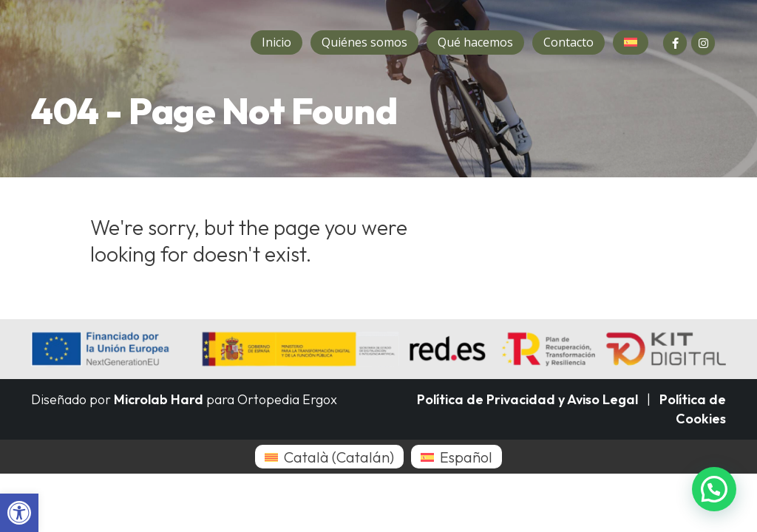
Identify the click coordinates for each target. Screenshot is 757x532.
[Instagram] (703, 43)
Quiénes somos (364, 42)
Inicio (276, 42)
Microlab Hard (159, 399)
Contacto (568, 42)
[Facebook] (675, 43)
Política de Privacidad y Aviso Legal (527, 399)
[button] (19, 513)
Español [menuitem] (466, 457)
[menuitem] (329, 457)
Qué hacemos (475, 42)
